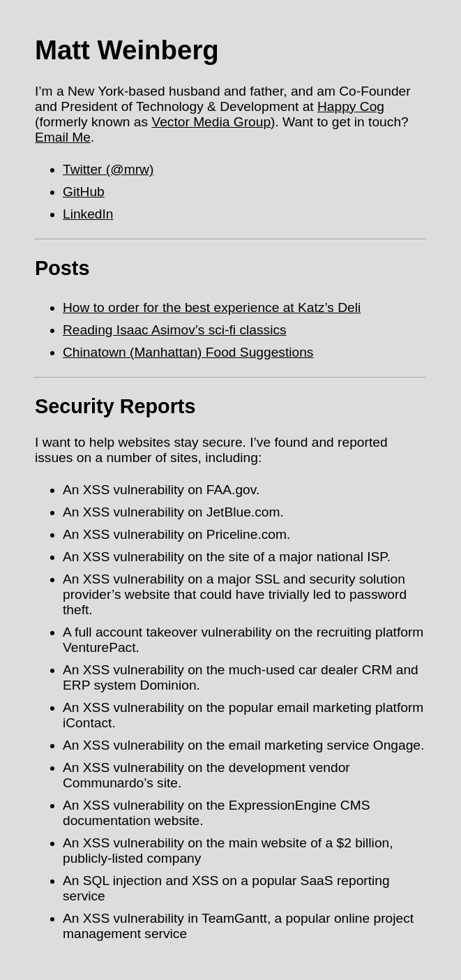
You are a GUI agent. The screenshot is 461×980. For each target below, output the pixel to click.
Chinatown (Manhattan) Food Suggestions (188, 352)
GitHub (84, 192)
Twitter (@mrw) (108, 169)
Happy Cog (351, 106)
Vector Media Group (211, 122)
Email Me (63, 137)
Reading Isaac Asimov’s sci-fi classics (175, 330)
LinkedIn (88, 214)
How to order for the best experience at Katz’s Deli (212, 307)
